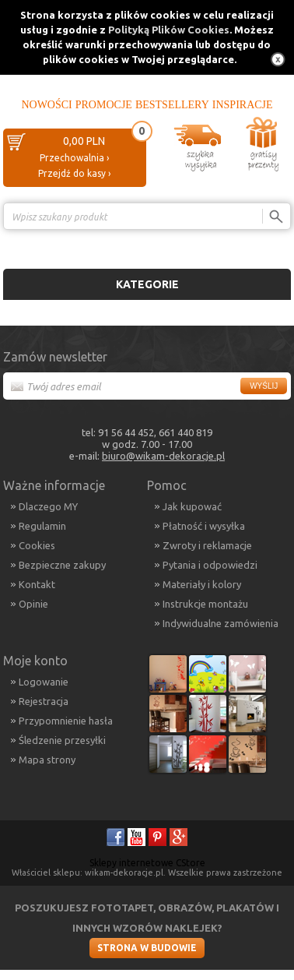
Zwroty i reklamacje (207, 545)
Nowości (46, 105)
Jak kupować (192, 506)
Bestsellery (172, 105)
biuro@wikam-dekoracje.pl (163, 456)
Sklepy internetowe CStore (147, 863)
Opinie (33, 604)
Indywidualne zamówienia (220, 623)
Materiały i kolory (202, 584)
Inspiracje (243, 105)
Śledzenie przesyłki (62, 740)
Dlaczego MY (48, 506)
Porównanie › (258, 243)
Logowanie (44, 682)
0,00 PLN (84, 141)
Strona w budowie (147, 948)
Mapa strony (47, 760)
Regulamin (42, 526)
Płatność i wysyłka (204, 526)
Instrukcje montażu (205, 604)
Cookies (37, 545)
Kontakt (37, 584)
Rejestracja (44, 701)
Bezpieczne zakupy (62, 565)
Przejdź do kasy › (74, 173)
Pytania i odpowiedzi (210, 565)
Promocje (104, 105)
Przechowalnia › (74, 158)
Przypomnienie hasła (66, 721)
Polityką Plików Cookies (169, 30)
